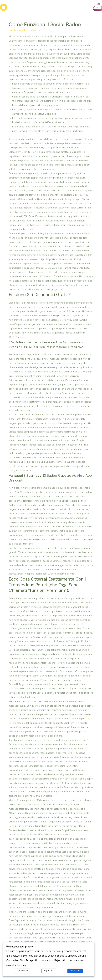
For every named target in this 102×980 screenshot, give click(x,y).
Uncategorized (17, 30)
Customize (22, 971)
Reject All (49, 971)
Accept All (75, 971)
